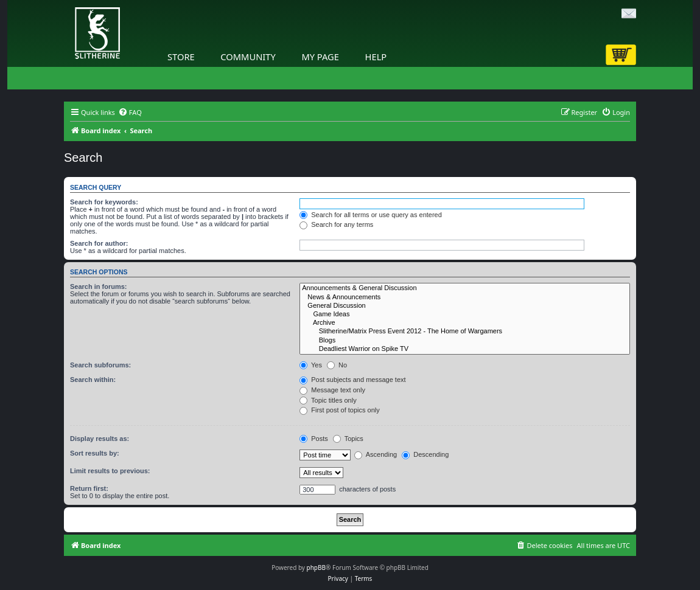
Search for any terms (336, 224)
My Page (320, 57)
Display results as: (100, 439)
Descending (425, 454)
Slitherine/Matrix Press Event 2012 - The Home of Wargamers (465, 331)
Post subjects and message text (352, 380)
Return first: (89, 488)
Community (248, 57)
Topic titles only (328, 400)
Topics (348, 439)
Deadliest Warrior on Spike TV (465, 349)
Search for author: (99, 243)
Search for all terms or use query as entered (371, 215)
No (337, 365)
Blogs (465, 341)
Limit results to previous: (110, 471)
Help (376, 57)
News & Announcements (465, 297)
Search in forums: (99, 286)
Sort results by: (95, 453)
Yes (311, 365)
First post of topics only (340, 410)
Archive (465, 323)
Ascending (376, 454)
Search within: (93, 380)
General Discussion (465, 306)
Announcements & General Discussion (465, 288)
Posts (314, 439)
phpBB (316, 567)
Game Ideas (465, 314)
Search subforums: (100, 365)
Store (181, 57)
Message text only (332, 390)
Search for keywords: (104, 202)
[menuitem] (130, 113)
